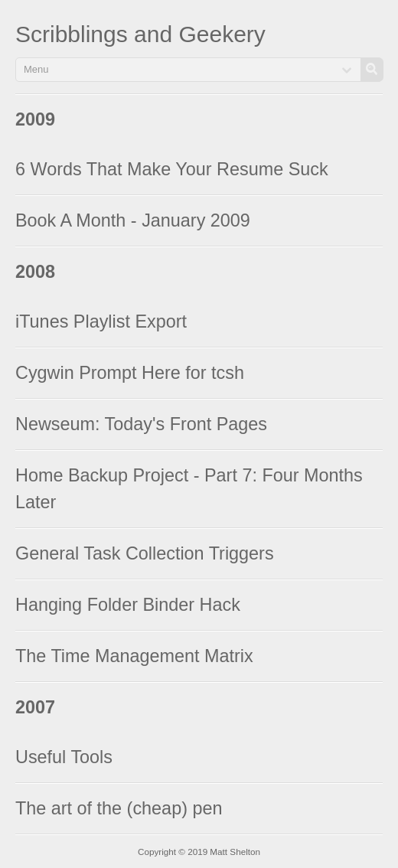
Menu (36, 69)
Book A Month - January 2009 (133, 220)
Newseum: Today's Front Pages (141, 424)
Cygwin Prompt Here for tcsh (130, 373)
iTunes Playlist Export (101, 321)
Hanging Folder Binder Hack (128, 605)
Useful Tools (64, 757)
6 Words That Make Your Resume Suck (172, 169)
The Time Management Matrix (134, 656)
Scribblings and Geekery (140, 34)
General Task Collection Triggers (145, 553)
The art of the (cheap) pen (119, 808)
